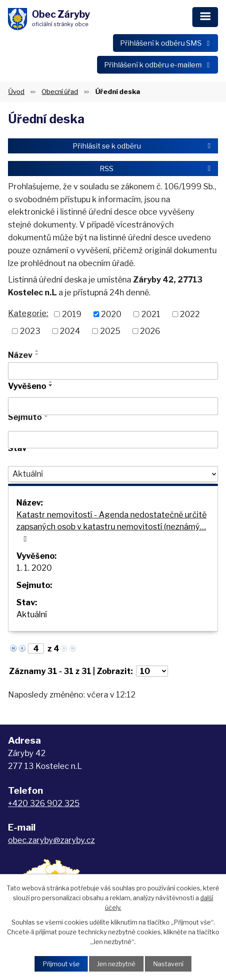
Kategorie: (28, 313)
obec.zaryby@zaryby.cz (51, 840)
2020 (111, 314)
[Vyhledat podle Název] (113, 371)
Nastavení (168, 964)
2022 (190, 314)
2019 (72, 314)
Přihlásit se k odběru (143, 146)
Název (20, 355)
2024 (70, 331)
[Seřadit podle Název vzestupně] (37, 351)
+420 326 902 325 (44, 803)
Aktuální (32, 614)
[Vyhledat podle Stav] (113, 474)
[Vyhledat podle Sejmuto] (113, 440)
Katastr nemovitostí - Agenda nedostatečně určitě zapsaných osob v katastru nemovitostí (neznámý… (111, 526)
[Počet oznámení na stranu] (152, 671)
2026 (150, 331)
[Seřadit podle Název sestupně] (37, 354)
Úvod (16, 92)
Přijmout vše (61, 964)
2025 (110, 331)
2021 (151, 314)
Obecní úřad (60, 92)
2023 (30, 331)
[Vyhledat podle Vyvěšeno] (113, 406)
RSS (157, 169)
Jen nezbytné (116, 964)
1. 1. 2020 (34, 568)
